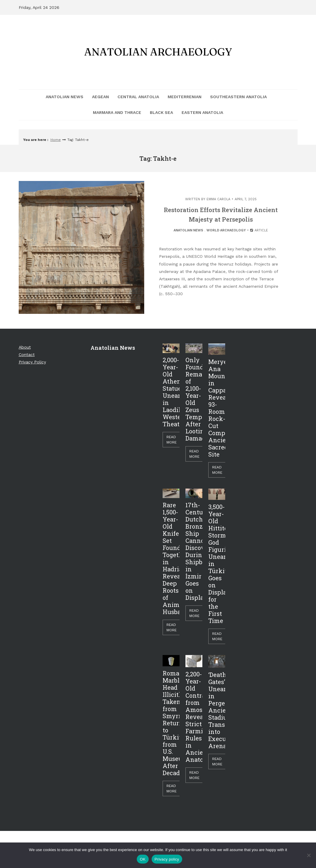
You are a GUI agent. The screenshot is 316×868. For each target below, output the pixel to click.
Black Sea (161, 112)
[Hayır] (309, 855)
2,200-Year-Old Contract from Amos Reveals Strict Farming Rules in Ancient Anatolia (194, 717)
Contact (27, 354)
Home (56, 140)
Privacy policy (167, 859)
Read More (172, 440)
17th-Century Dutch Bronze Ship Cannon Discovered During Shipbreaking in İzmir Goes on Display (194, 551)
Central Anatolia (138, 97)
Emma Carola (218, 199)
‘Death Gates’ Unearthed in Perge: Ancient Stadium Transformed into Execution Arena (217, 710)
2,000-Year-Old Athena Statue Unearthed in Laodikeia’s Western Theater (171, 392)
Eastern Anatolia (202, 112)
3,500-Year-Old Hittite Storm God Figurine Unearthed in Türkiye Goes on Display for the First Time (217, 564)
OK (143, 859)
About (25, 347)
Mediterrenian (185, 97)
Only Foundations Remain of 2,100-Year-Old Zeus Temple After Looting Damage (194, 399)
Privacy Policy (32, 362)
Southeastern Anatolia (238, 97)
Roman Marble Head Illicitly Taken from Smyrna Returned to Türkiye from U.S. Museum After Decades (171, 723)
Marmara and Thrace (117, 112)
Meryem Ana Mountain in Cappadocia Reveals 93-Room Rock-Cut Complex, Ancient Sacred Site (217, 408)
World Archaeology (226, 230)
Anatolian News (65, 97)
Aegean (100, 97)
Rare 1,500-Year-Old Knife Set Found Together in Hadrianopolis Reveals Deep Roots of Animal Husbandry (171, 558)
